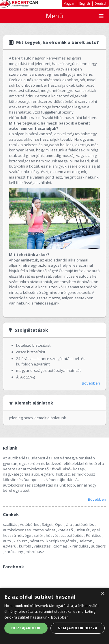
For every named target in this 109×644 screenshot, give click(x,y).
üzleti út (82, 530)
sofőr (38, 535)
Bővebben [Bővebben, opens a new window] (60, 617)
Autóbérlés (30, 524)
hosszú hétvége (17, 535)
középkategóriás (61, 541)
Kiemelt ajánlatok (34, 403)
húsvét (52, 535)
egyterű (10, 546)
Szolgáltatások (31, 330)
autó (7, 541)
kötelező (65, 530)
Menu (101, 16)
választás (42, 546)
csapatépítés (72, 535)
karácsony (14, 552)
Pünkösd (94, 535)
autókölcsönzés (17, 530)
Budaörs (98, 546)
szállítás (10, 524)
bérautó (37, 541)
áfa (69, 524)
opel (96, 530)
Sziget (47, 524)
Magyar (69, 3)
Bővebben (91, 383)
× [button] (103, 594)
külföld (25, 546)
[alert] (54, 616)
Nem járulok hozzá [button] (78, 628)
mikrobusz (35, 552)
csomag (60, 546)
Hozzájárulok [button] (26, 628)
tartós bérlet (44, 530)
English (85, 3)
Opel (59, 524)
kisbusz (20, 541)
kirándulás (79, 546)
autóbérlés (84, 524)
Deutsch (101, 3)
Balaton (85, 541)
